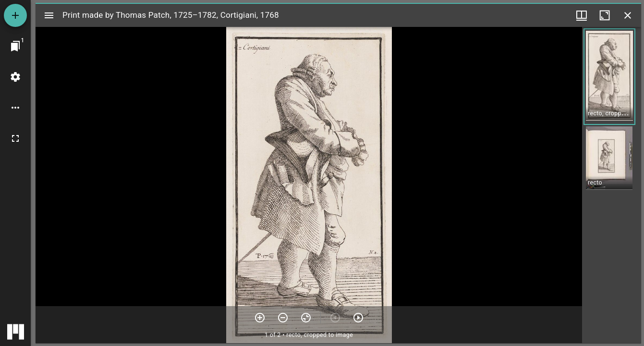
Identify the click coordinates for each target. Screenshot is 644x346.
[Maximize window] (605, 15)
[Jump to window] (15, 46)
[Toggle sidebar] (49, 15)
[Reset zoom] (306, 318)
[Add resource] (15, 15)
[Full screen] (15, 138)
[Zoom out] (283, 318)
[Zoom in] (260, 318)
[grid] (612, 185)
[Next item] (358, 318)
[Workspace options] (15, 108)
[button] (609, 77)
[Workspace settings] (15, 77)
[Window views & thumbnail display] (582, 15)
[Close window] (628, 15)
